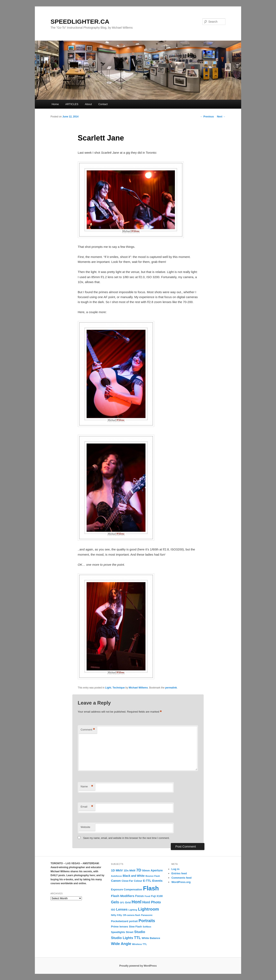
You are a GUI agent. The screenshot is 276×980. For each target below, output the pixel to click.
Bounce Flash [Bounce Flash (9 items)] (153, 876)
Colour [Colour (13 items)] (138, 881)
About (88, 104)
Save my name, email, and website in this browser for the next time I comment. (126, 838)
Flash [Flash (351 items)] (151, 888)
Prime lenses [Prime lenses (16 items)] (120, 927)
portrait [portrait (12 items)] (133, 921)
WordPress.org (181, 882)
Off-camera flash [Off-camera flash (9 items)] (132, 915)
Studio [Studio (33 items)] (140, 932)
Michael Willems (138, 688)
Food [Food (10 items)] (147, 896)
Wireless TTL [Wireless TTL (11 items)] (139, 944)
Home (55, 104)
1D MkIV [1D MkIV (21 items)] (117, 870)
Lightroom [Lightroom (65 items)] (149, 909)
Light (108, 688)
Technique (119, 688)
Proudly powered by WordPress (138, 966)
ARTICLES (72, 104)
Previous (207, 117)
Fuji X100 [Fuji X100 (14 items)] (157, 896)
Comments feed (182, 878)
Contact (103, 104)
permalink (171, 688)
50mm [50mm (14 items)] (146, 871)
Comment (88, 730)
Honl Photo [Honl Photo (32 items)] (152, 902)
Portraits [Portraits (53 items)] (147, 921)
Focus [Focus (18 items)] (140, 896)
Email (87, 807)
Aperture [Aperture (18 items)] (157, 870)
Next (221, 117)
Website (86, 827)
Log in (175, 869)
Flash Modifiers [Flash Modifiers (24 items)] (123, 896)
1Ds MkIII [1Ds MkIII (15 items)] (130, 871)
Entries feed (179, 873)
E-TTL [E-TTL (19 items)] (147, 881)
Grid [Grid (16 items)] (128, 902)
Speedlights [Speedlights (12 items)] (118, 932)
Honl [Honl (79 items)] (137, 902)
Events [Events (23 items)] (157, 881)
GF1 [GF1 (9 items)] (122, 903)
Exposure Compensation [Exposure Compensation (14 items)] (127, 889)
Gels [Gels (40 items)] (115, 902)
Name (87, 787)
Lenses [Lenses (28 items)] (122, 909)
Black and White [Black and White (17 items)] (134, 876)
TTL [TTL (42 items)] (137, 938)
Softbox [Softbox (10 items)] (147, 927)
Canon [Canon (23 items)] (116, 881)
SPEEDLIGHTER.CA (80, 22)
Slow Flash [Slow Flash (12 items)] (135, 927)
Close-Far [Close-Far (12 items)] (127, 881)
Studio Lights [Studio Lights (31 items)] (122, 938)
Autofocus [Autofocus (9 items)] (116, 876)
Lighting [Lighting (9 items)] (133, 910)
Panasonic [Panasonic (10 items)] (147, 915)
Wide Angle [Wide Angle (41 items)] (121, 944)
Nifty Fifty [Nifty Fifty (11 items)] (117, 915)
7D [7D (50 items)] (139, 870)
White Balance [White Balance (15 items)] (151, 938)
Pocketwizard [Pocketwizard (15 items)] (120, 921)
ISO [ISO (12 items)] (113, 910)
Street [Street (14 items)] (130, 932)
